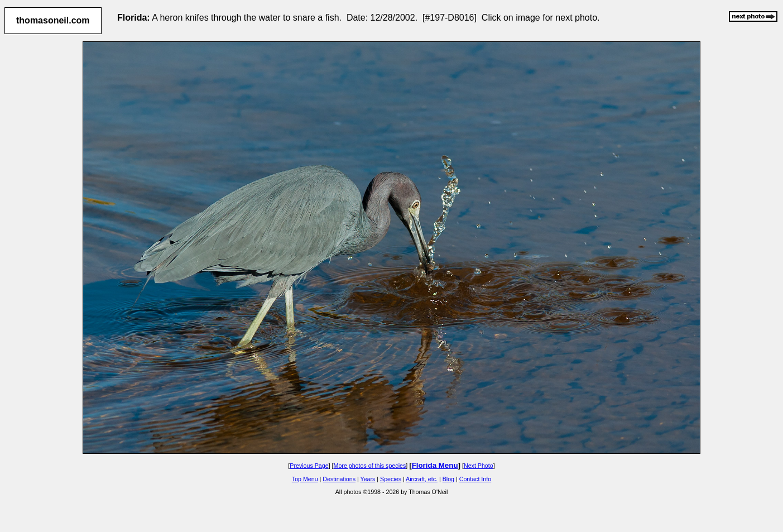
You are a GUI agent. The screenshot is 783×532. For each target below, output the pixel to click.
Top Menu (305, 479)
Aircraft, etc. (422, 479)
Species (391, 479)
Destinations (339, 479)
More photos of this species (370, 466)
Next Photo (479, 466)
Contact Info (475, 479)
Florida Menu (435, 465)
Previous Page (309, 466)
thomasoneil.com (53, 20)
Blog (448, 479)
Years (368, 479)
